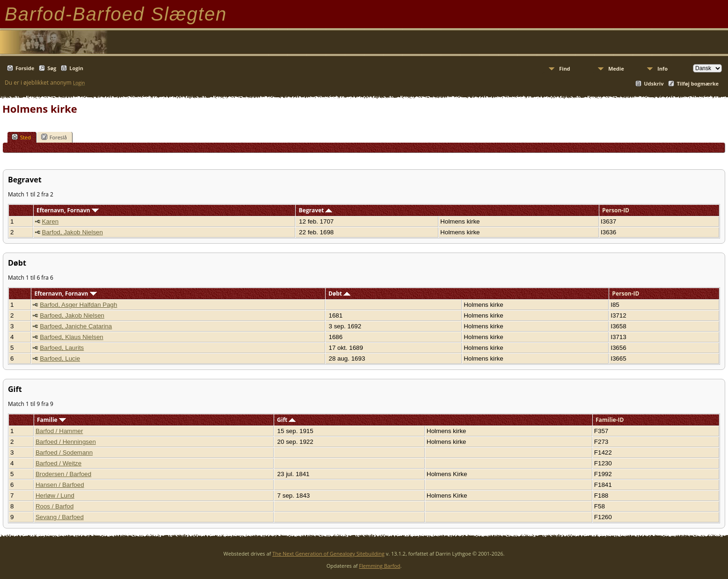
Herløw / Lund (55, 496)
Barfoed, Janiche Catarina (76, 326)
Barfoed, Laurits (62, 348)
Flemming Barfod (379, 566)
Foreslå (54, 137)
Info (662, 69)
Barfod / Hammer (59, 431)
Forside (25, 68)
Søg (52, 68)
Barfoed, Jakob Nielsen (72, 315)
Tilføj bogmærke (698, 83)
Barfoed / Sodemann (64, 452)
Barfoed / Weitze (58, 463)
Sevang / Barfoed (60, 517)
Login (76, 68)
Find (565, 69)
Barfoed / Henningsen (66, 442)
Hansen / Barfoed (60, 485)
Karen (51, 221)
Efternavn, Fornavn (68, 210)
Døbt (339, 293)
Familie (51, 420)
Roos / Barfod (55, 506)
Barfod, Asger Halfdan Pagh (78, 305)
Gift (286, 420)
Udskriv (654, 83)
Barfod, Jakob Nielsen (73, 232)
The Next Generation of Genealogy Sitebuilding (328, 554)
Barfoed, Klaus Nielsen (72, 337)
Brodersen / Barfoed (63, 474)
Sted (21, 137)
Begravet (316, 210)
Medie (616, 69)
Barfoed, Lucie (60, 358)
